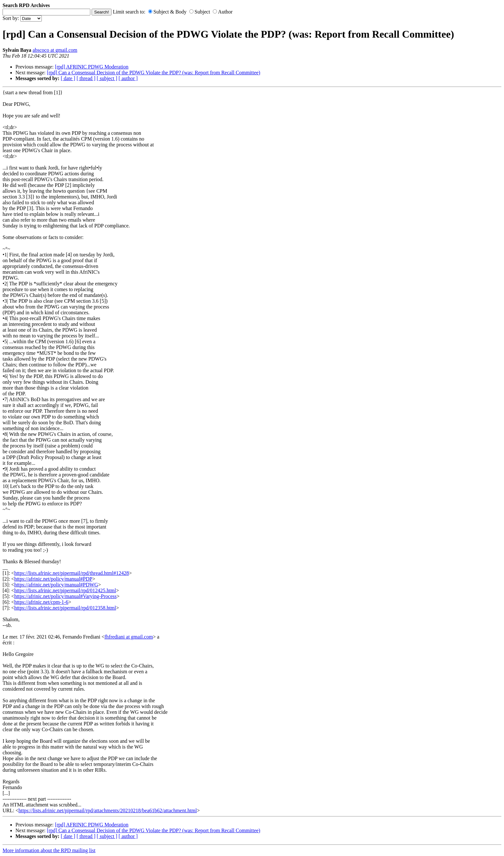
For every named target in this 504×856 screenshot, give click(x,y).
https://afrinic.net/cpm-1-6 (41, 602)
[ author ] (128, 78)
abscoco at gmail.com (55, 50)
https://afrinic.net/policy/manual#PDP (53, 579)
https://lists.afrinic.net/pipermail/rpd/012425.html (65, 590)
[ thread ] (86, 78)
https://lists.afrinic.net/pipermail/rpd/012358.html (65, 608)
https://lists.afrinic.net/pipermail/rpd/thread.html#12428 (72, 573)
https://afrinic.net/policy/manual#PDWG (56, 585)
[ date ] (68, 78)
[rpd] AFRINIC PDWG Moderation (92, 67)
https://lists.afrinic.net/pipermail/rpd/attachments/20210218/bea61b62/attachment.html (108, 810)
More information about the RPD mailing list (49, 850)
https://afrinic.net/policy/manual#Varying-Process (65, 596)
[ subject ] (107, 78)
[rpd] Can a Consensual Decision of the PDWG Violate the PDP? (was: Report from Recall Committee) (154, 73)
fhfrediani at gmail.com (129, 637)
